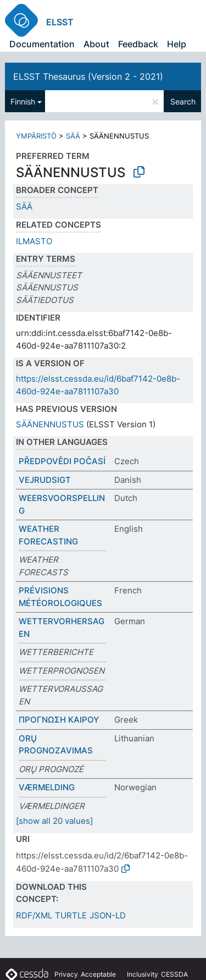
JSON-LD (108, 915)
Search (183, 101)
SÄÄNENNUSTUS (50, 424)
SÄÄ (73, 136)
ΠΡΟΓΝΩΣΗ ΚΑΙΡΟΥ (59, 720)
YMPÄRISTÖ (36, 136)
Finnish (23, 101)
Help (177, 44)
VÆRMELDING (47, 787)
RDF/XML (34, 915)
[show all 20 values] (54, 821)
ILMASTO (34, 241)
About (96, 44)
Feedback (138, 44)
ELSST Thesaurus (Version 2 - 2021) (88, 76)
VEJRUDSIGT (45, 480)
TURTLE (71, 915)
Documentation (42, 44)
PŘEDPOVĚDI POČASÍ (62, 461)
